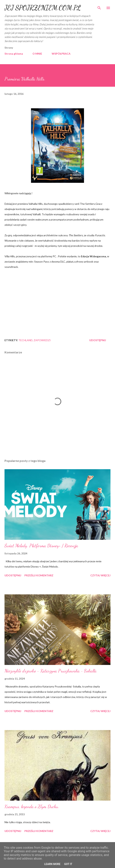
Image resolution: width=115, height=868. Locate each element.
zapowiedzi (42, 340)
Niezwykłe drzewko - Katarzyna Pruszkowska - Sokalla (51, 671)
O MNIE (37, 54)
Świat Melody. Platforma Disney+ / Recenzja (41, 546)
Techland (25, 340)
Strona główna (14, 54)
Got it (68, 864)
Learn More (52, 864)
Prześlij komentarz (39, 575)
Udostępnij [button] (98, 340)
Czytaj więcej (100, 575)
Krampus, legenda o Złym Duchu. (32, 807)
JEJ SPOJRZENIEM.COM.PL (43, 8)
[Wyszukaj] (99, 7)
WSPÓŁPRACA (61, 54)
